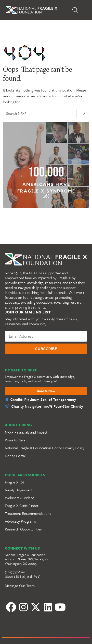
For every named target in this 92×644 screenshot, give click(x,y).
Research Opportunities (23, 529)
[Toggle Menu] (84, 10)
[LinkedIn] (48, 607)
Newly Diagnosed (18, 490)
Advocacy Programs (20, 521)
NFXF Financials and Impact (26, 432)
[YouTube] (60, 607)
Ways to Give (15, 440)
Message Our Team (20, 586)
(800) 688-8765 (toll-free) (23, 576)
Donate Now (46, 391)
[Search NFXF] (41, 113)
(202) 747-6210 (15, 572)
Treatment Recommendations (28, 513)
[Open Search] (76, 10)
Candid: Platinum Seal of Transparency (43, 399)
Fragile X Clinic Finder (22, 506)
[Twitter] (36, 607)
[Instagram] (23, 607)
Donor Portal (15, 456)
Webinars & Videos (20, 498)
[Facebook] (11, 607)
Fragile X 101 (14, 482)
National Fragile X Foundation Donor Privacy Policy (45, 448)
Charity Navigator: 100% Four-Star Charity (47, 406)
